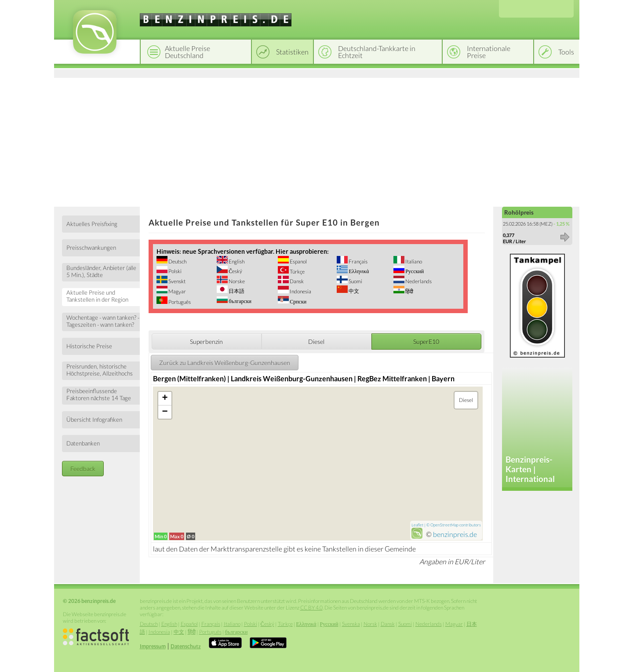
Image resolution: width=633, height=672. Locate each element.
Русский (414, 271)
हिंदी (409, 291)
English (236, 261)
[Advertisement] (317, 141)
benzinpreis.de (455, 534)
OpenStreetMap (444, 525)
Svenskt (176, 281)
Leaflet (417, 525)
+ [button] (165, 398)
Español (189, 624)
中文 (353, 291)
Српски (298, 301)
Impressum (153, 646)
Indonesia (300, 291)
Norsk (370, 624)
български (240, 301)
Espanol (298, 261)
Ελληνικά (358, 271)
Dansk (296, 281)
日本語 (236, 291)
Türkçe (297, 272)
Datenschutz (186, 646)
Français (358, 261)
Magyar (177, 291)
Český (235, 271)
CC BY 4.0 (311, 608)
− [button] (165, 412)
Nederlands (418, 281)
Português (179, 302)
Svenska (351, 624)
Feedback (83, 469)
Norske (236, 281)
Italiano (413, 261)
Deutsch (177, 261)
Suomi (355, 281)
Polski (175, 271)
